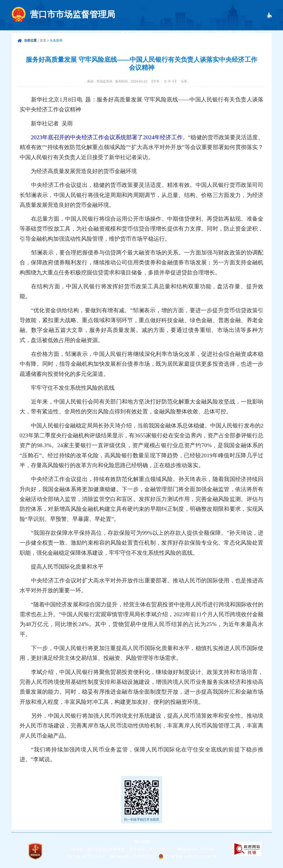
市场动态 (223, 33)
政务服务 (176, 33)
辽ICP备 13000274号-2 (86, 857)
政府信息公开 (149, 33)
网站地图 (142, 842)
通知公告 (246, 33)
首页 (125, 33)
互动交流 (200, 33)
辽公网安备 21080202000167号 (190, 857)
